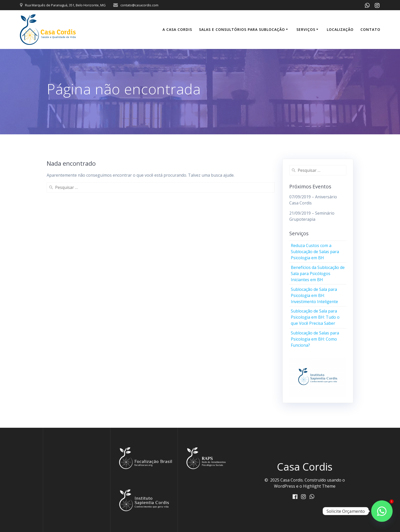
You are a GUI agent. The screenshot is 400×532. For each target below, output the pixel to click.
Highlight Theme (319, 486)
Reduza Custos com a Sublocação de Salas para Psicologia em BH (315, 252)
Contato (370, 29)
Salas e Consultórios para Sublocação (242, 29)
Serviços (306, 29)
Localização (340, 29)
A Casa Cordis (177, 29)
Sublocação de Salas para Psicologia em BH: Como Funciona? (315, 339)
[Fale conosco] (382, 511)
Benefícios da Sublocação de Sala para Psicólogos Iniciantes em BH (318, 274)
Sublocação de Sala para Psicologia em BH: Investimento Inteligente (314, 295)
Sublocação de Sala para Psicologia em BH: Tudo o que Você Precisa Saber (315, 317)
